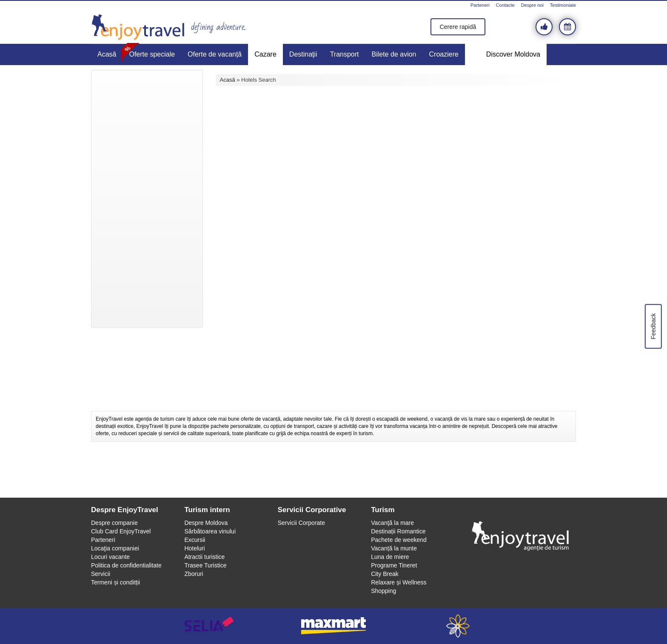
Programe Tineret (394, 565)
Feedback (653, 326)
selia (209, 626)
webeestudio (458, 626)
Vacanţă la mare (392, 523)
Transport (345, 54)
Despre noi (532, 5)
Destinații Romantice (398, 531)
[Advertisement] (147, 198)
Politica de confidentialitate (126, 565)
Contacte (505, 5)
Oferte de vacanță (215, 54)
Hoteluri (194, 548)
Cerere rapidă (458, 27)
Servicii (101, 574)
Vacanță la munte (394, 548)
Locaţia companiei (115, 548)
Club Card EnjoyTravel (121, 531)
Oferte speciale (152, 54)
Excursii (195, 540)
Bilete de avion (394, 54)
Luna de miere (390, 557)
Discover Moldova (513, 54)
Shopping (383, 591)
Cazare (265, 54)
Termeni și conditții (115, 582)
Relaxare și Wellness (399, 582)
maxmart (334, 626)
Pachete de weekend (399, 540)
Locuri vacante (110, 557)
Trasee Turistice (205, 565)
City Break (385, 574)
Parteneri (480, 5)
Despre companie (114, 523)
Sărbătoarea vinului (210, 531)
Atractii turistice (204, 557)
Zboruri (194, 574)
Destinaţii (303, 54)
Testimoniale (563, 5)
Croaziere (444, 54)
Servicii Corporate (301, 523)
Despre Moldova (206, 523)
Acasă (107, 54)
